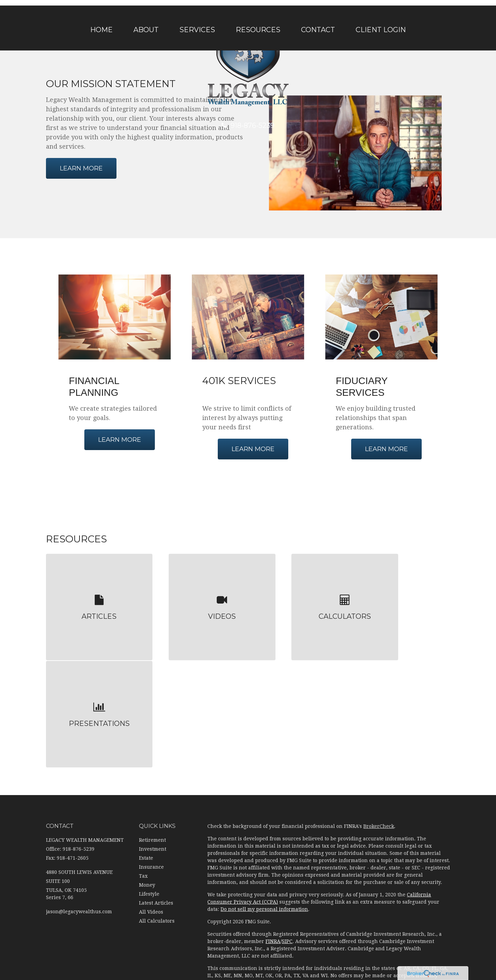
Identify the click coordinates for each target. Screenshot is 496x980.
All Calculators (157, 796)
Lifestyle (149, 769)
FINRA (273, 817)
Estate (146, 733)
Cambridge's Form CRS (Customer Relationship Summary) (277, 871)
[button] (146, 30)
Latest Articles (156, 778)
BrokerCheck (379, 702)
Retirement (152, 715)
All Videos (151, 787)
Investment (153, 724)
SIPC (287, 817)
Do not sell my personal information (264, 785)
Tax (143, 751)
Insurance (151, 742)
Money (147, 760)
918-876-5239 (248, 125)
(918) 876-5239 (369, 934)
